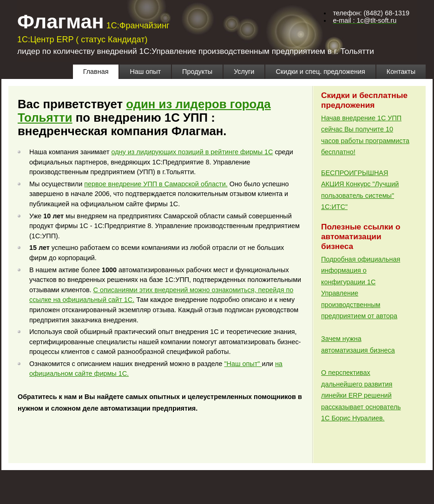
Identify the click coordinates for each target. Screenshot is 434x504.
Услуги (244, 72)
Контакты (401, 72)
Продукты (197, 72)
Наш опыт (145, 72)
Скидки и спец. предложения (320, 72)
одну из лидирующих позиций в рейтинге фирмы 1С (192, 152)
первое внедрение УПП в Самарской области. (156, 184)
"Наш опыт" (243, 364)
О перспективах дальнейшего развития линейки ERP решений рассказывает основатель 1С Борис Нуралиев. (361, 395)
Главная (96, 72)
